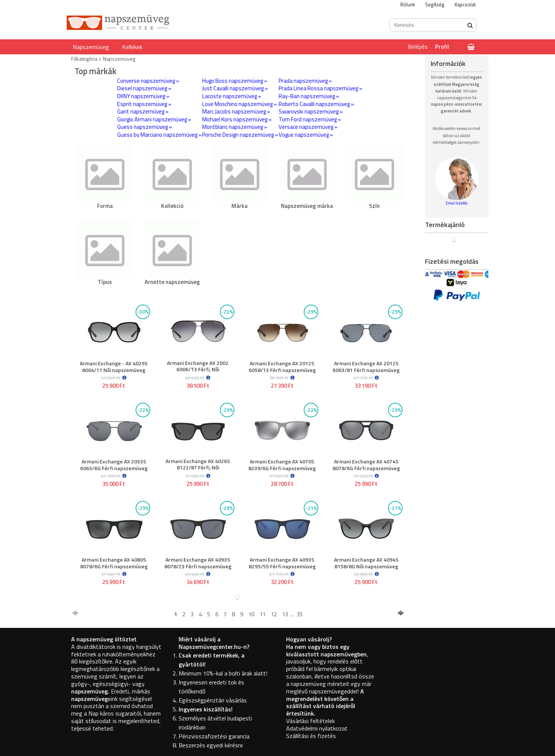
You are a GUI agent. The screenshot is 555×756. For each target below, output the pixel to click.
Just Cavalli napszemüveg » (235, 88)
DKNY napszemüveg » (143, 96)
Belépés (418, 47)
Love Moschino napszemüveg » (239, 104)
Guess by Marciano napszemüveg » (159, 135)
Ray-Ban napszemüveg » (309, 96)
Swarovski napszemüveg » (311, 111)
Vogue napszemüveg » (306, 135)
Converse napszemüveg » (148, 81)
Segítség (435, 4)
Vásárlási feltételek (310, 721)
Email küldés (457, 203)
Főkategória (84, 59)
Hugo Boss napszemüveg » (235, 81)
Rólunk (408, 4)
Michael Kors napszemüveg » (237, 119)
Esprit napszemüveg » (144, 104)
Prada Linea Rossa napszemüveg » (320, 88)
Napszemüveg (91, 47)
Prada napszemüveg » (305, 81)
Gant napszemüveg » (143, 111)
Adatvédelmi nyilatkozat (317, 728)
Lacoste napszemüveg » (232, 96)
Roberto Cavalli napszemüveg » (316, 104)
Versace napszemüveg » (308, 127)
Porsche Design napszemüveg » (240, 135)
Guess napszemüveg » (145, 127)
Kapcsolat (465, 4)
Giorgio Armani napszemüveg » (154, 119)
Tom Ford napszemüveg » (310, 119)
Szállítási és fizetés (311, 736)
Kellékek (132, 47)
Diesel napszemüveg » (144, 88)
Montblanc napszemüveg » (235, 127)
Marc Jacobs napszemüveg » (236, 111)
